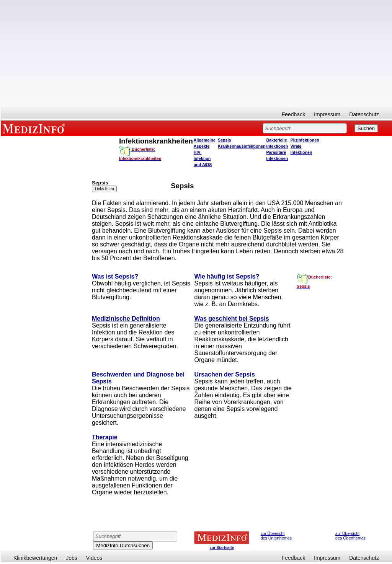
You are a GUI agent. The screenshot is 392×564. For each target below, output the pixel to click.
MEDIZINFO (35, 128)
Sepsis (224, 140)
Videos (94, 558)
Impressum (327, 114)
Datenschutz (364, 114)
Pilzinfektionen (305, 140)
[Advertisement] (196, 54)
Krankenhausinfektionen (242, 146)
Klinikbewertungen (35, 558)
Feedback (293, 114)
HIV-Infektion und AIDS (203, 158)
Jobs (72, 558)
